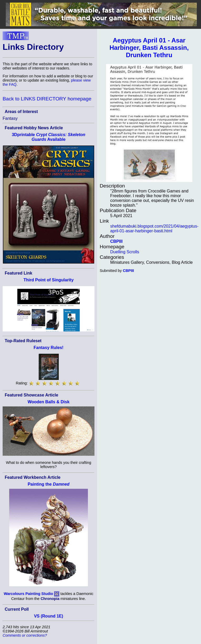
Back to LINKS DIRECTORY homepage (47, 99)
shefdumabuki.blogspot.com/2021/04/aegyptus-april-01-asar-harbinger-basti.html (154, 229)
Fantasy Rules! (49, 348)
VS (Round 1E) (48, 616)
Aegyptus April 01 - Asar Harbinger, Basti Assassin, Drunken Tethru (149, 48)
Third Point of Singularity (48, 280)
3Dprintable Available (49, 137)
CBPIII (116, 241)
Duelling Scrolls (125, 252)
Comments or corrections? (25, 635)
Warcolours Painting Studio (28, 593)
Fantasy (10, 118)
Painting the (48, 484)
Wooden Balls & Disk (49, 402)
